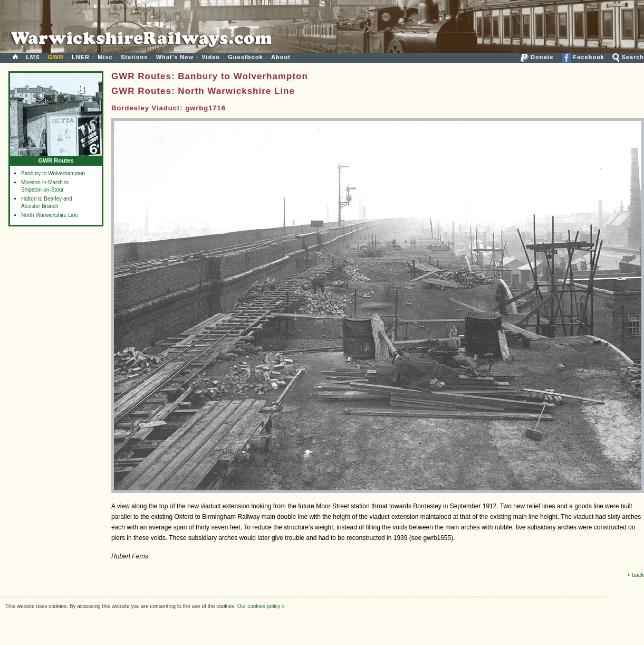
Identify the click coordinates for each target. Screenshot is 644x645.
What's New (175, 57)
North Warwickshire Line (50, 215)
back (636, 575)
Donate (537, 57)
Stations (134, 57)
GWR (56, 57)
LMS (33, 57)
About (281, 57)
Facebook (583, 57)
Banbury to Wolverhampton (53, 173)
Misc (105, 57)
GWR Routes (56, 158)
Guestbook (245, 57)
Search (628, 57)
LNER (81, 57)
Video (211, 57)
